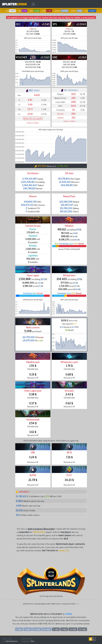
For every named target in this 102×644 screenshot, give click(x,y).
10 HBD (73, 629)
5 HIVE (28, 629)
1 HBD (56, 629)
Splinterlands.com (12, 641)
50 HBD (82, 629)
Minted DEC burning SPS (33, 118)
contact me (63, 550)
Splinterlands (39, 532)
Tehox (32, 641)
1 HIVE (19, 629)
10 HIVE (37, 629)
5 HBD (64, 629)
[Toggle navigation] (33, 4)
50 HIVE (47, 629)
